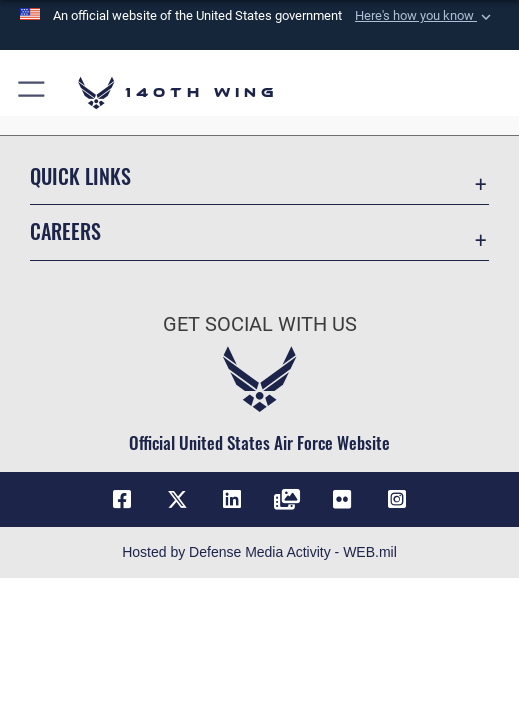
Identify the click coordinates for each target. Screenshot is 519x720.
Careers (65, 231)
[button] (425, 16)
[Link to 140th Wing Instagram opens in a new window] (397, 500)
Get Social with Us (260, 324)
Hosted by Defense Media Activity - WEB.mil (259, 552)
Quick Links (80, 176)
